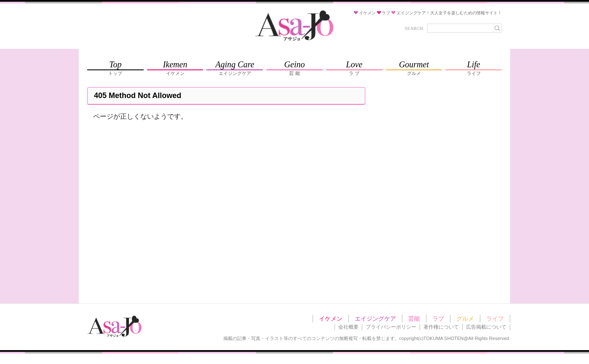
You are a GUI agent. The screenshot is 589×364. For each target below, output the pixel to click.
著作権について (441, 327)
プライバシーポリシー (391, 327)
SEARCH (414, 28)
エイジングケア (375, 319)
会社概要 (348, 327)
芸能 (414, 319)
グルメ (465, 319)
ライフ (495, 319)
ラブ (438, 319)
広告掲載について (486, 327)
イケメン (331, 319)
